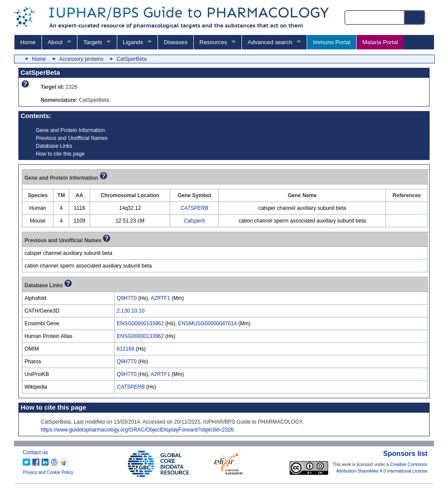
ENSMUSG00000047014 (207, 324)
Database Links (54, 146)
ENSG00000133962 (140, 324)
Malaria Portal (380, 42)
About (55, 42)
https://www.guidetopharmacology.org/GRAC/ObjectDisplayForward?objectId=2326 (137, 430)
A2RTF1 (160, 298)
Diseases (175, 42)
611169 (126, 349)
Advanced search (270, 42)
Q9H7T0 (127, 298)
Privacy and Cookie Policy (48, 472)
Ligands (133, 42)
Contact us (35, 452)
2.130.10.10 (131, 311)
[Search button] (415, 17)
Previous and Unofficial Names (72, 138)
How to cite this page (60, 154)
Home (28, 42)
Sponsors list (405, 454)
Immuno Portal (332, 42)
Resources (213, 42)
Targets (93, 42)
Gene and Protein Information (70, 130)
